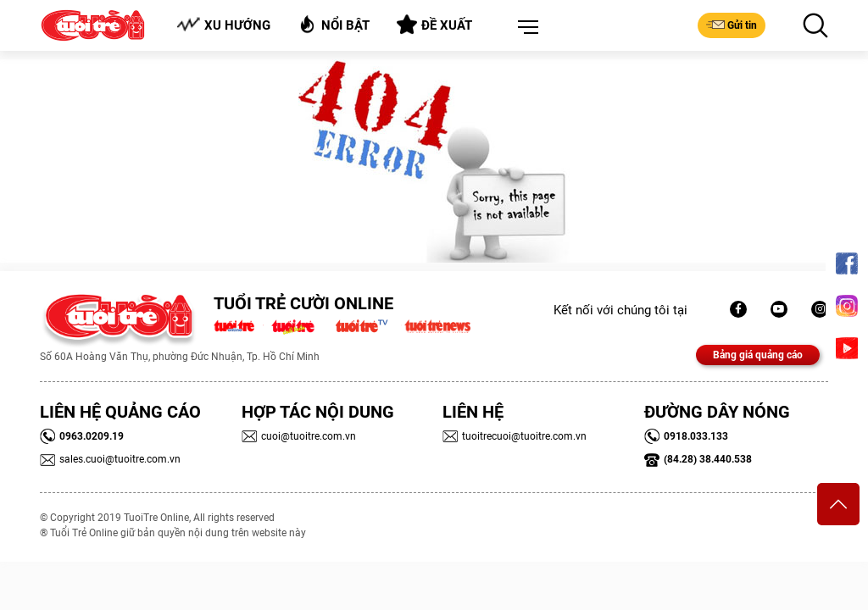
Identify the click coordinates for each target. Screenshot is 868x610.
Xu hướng (223, 25)
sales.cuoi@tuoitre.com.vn (110, 459)
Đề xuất (434, 25)
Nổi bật (334, 24)
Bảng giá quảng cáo (758, 355)
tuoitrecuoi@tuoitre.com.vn (515, 436)
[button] (525, 28)
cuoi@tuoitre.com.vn (299, 436)
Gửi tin (732, 25)
